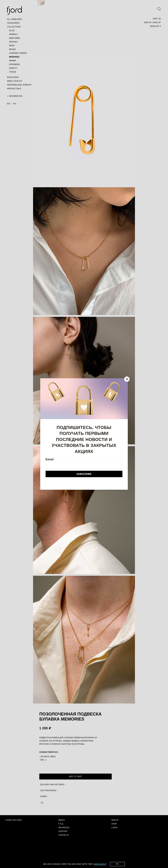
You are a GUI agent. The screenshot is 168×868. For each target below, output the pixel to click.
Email (84, 463)
